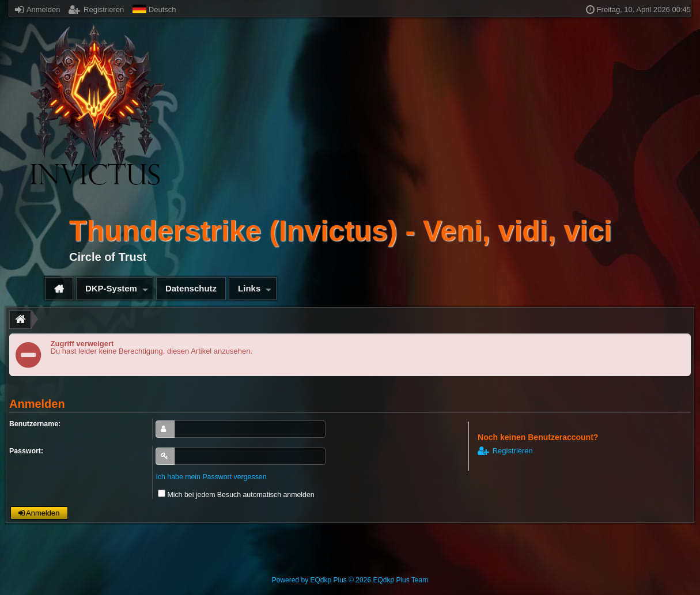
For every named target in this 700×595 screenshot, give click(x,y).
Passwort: (26, 451)
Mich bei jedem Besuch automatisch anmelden (236, 495)
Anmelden (37, 10)
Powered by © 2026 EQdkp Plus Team (350, 580)
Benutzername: (35, 424)
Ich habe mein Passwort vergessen (211, 477)
